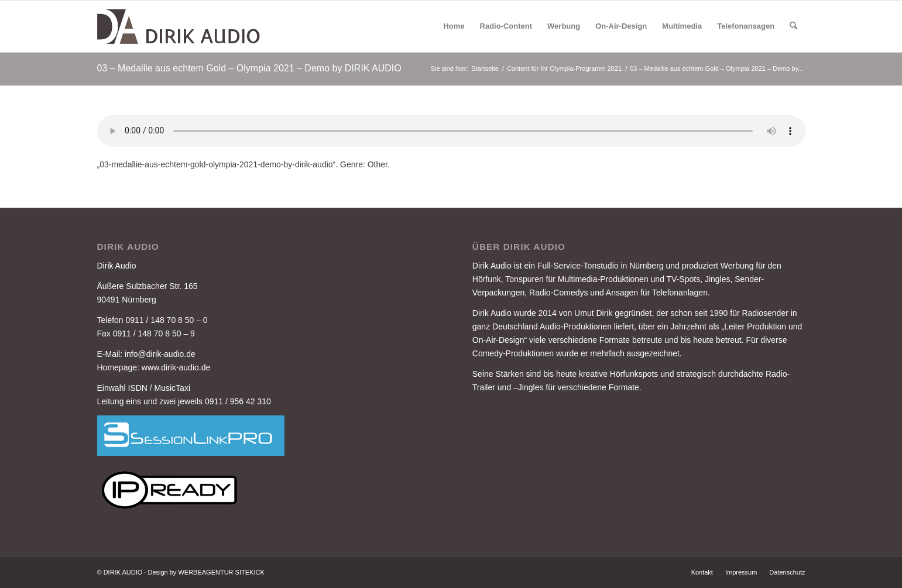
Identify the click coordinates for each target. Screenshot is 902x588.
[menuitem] (454, 26)
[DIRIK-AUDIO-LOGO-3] (180, 26)
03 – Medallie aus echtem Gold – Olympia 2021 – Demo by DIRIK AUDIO (249, 68)
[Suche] (793, 26)
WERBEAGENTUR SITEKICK (221, 572)
